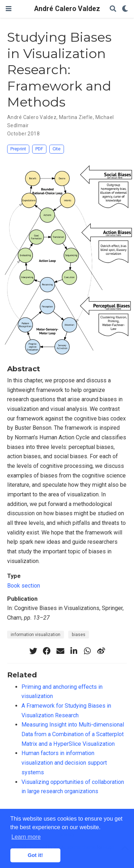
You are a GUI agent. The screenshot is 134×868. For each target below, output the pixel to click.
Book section (24, 586)
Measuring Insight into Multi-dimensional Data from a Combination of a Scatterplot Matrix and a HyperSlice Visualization (73, 734)
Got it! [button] (35, 855)
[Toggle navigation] (9, 9)
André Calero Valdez (67, 9)
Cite (56, 149)
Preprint (18, 149)
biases (79, 635)
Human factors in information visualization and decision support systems (64, 763)
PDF (39, 149)
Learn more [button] (26, 837)
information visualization (36, 635)
